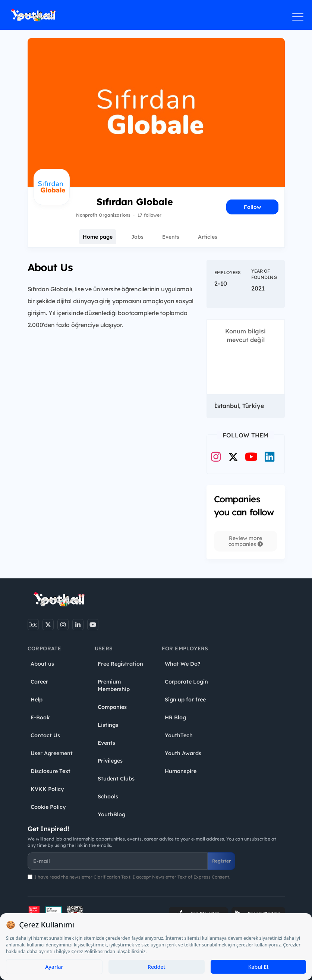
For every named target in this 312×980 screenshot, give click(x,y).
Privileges (110, 761)
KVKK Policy (47, 789)
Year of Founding (264, 274)
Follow (252, 207)
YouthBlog (111, 814)
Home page (98, 237)
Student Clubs (116, 779)
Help (37, 700)
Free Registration (120, 664)
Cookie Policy (48, 807)
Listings (108, 725)
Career (39, 682)
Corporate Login (186, 682)
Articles (208, 237)
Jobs (137, 237)
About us (42, 664)
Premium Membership (114, 685)
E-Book (40, 717)
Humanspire (181, 771)
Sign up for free (185, 700)
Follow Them (245, 435)
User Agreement (52, 753)
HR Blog (175, 717)
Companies (112, 707)
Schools (108, 797)
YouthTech (179, 735)
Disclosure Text (51, 771)
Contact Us (45, 735)
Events (171, 237)
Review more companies (246, 541)
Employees (227, 272)
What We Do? (182, 664)
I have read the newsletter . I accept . (132, 877)
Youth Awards (183, 753)
